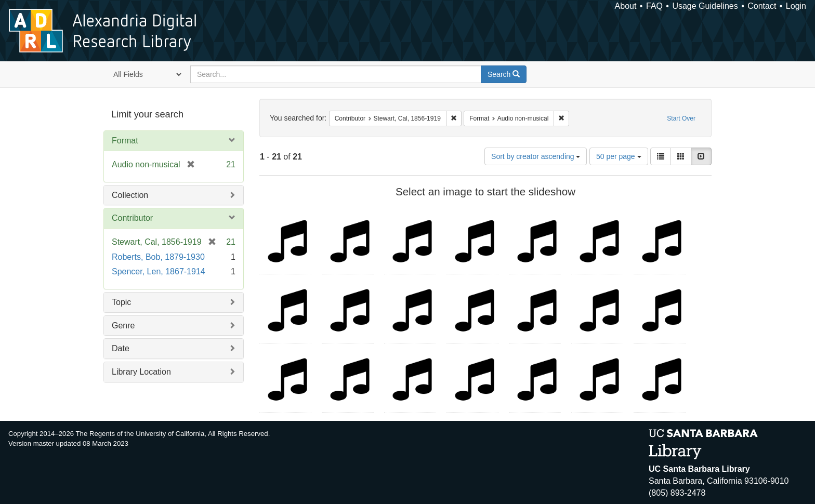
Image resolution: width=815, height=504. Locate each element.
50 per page (619, 156)
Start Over (681, 118)
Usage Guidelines (705, 6)
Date (121, 348)
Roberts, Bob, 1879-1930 (158, 257)
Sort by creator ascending (536, 156)
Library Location (141, 372)
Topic (121, 302)
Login (796, 6)
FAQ (654, 6)
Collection (130, 195)
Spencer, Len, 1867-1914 (159, 271)
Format (125, 141)
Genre (123, 326)
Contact (762, 6)
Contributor (132, 218)
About (626, 6)
